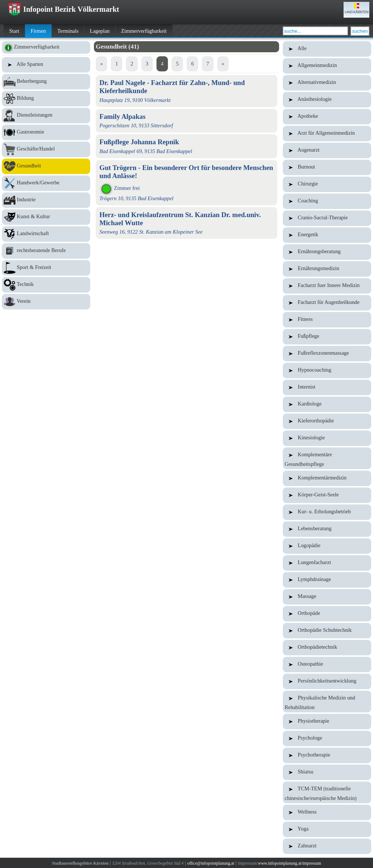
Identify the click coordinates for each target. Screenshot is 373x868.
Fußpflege (327, 337)
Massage (327, 597)
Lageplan (100, 31)
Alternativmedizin (327, 83)
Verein (46, 302)
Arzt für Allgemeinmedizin (327, 134)
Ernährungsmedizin (327, 269)
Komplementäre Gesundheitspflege (327, 458)
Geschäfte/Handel (46, 149)
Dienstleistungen (46, 116)
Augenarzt (327, 150)
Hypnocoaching (327, 371)
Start (14, 31)
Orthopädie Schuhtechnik (327, 631)
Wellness (327, 812)
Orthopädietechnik (327, 648)
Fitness (327, 320)
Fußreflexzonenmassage (327, 354)
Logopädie (327, 546)
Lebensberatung (327, 529)
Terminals (68, 31)
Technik (46, 285)
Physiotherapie (327, 722)
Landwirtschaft (46, 234)
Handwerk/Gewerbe (46, 183)
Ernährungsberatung (327, 252)
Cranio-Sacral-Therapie (327, 218)
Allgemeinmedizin (327, 66)
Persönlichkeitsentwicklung (327, 681)
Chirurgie (327, 184)
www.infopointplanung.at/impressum (290, 863)
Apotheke (327, 117)
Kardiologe (327, 404)
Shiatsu (327, 772)
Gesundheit (46, 166)
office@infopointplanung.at (211, 863)
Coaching (327, 201)
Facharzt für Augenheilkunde (327, 303)
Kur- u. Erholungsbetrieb (327, 512)
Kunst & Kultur (46, 217)
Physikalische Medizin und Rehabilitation (327, 702)
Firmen (38, 31)
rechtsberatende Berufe (46, 251)
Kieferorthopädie (327, 421)
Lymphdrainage (327, 580)
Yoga (327, 829)
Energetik (327, 235)
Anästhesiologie (327, 100)
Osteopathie (327, 665)
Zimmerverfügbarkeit (144, 31)
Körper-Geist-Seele (327, 495)
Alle (327, 49)
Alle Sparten (46, 65)
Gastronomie (46, 132)
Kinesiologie (327, 438)
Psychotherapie (327, 755)
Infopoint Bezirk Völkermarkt (63, 9)
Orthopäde (327, 614)
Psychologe (327, 738)
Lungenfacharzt (327, 563)
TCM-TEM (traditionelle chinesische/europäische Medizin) (327, 792)
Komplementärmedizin (327, 478)
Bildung (46, 99)
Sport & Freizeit (46, 268)
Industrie (46, 200)
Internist (327, 387)
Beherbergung (46, 82)
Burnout (327, 167)
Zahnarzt (327, 846)
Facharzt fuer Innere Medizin (327, 286)
